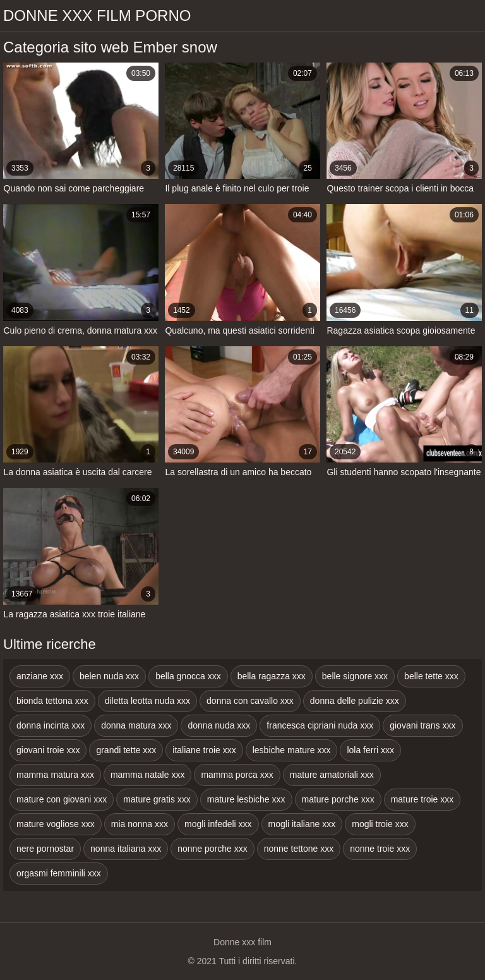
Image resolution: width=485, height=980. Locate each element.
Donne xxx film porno (97, 15)
